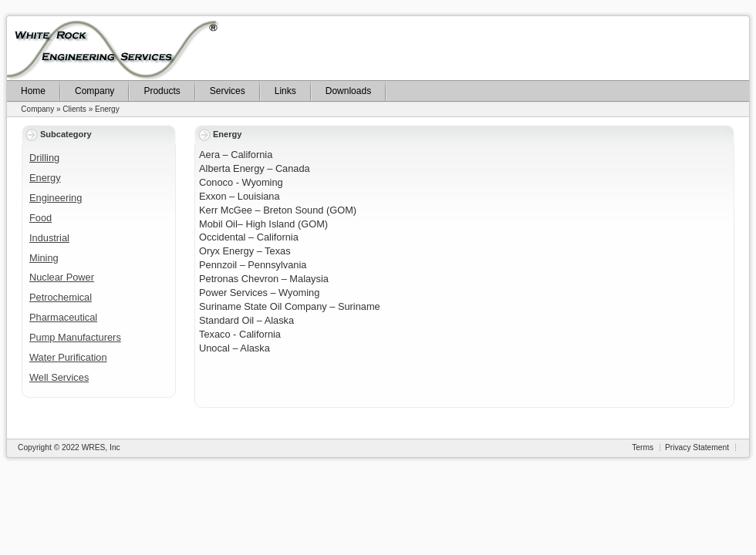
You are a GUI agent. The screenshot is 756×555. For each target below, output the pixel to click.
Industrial (49, 238)
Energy (107, 109)
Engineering (56, 198)
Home (33, 91)
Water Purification (68, 357)
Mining (44, 258)
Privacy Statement (697, 447)
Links (285, 91)
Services (228, 91)
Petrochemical (61, 297)
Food (40, 218)
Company (94, 91)
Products (162, 91)
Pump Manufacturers (75, 337)
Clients (74, 109)
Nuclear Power (62, 277)
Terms (643, 447)
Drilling (44, 158)
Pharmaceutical (63, 317)
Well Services (59, 377)
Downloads (348, 91)
